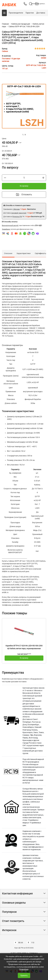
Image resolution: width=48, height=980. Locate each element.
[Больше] (43, 178)
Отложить (24, 194)
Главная (5, 24)
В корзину (24, 186)
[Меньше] (5, 178)
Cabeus (5, 51)
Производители (16, 13)
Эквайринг (6, 229)
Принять (24, 975)
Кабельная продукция (21, 24)
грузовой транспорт (19, 213)
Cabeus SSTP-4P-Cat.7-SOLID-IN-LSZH (24, 26)
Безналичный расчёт (10, 225)
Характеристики (24, 253)
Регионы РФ (17, 217)
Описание (8, 253)
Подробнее (24, 969)
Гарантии (30, 13)
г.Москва (16, 209)
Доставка (41, 13)
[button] (4, 13)
